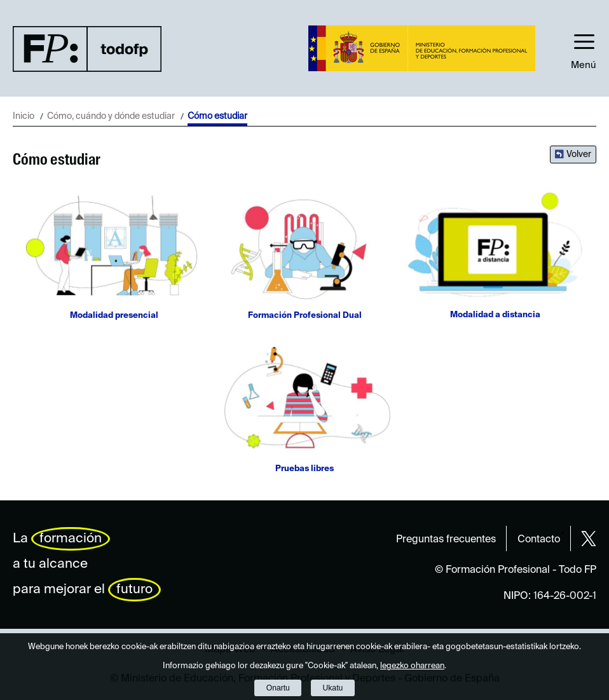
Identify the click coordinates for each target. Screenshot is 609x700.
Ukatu (333, 688)
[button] (584, 48)
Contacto (539, 540)
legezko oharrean (412, 666)
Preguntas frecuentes (446, 540)
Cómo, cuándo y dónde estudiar (111, 116)
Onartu (278, 688)
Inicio (24, 116)
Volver (579, 154)
